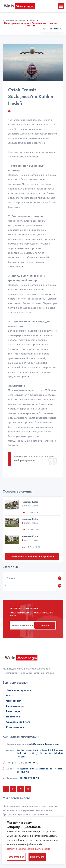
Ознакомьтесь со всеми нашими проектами (32, 556)
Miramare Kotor (30, 502)
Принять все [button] (37, 857)
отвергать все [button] (16, 857)
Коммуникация (15, 727)
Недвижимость (15, 706)
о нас (9, 695)
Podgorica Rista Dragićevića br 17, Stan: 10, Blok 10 (40, 770)
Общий (10, 578)
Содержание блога (18, 722)
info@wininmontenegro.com (44, 744)
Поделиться (52, 29)
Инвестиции (13, 711)
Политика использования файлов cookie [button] (29, 849)
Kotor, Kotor (30, 506)
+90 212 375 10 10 (28, 763)
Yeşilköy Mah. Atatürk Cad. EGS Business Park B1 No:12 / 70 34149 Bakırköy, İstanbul (40, 753)
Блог (33, 20)
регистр (45, 625)
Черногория (14, 701)
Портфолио (13, 717)
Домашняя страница (14, 20)
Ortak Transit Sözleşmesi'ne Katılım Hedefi (31, 96)
